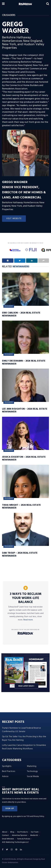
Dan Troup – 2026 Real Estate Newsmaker (20, 554)
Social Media (33, 776)
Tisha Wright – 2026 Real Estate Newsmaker (21, 507)
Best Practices (9, 771)
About (5, 832)
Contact (5, 835)
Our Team (35, 832)
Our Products (22, 832)
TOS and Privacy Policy (35, 816)
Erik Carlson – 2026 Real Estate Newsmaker (21, 314)
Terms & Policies (24, 839)
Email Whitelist (8, 839)
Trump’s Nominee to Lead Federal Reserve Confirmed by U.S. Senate (21, 730)
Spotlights (7, 766)
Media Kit (34, 835)
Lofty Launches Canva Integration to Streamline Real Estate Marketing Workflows (24, 747)
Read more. (28, 620)
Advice (5, 776)
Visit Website (14, 219)
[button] (10, 809)
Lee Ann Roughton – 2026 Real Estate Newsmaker (25, 410)
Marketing (32, 766)
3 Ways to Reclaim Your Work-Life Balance (26, 598)
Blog (12, 832)
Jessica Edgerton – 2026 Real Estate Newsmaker (24, 458)
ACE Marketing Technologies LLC (15, 842)
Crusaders (9, 306)
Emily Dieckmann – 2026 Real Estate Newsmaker (24, 362)
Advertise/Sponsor (20, 835)
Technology (32, 771)
